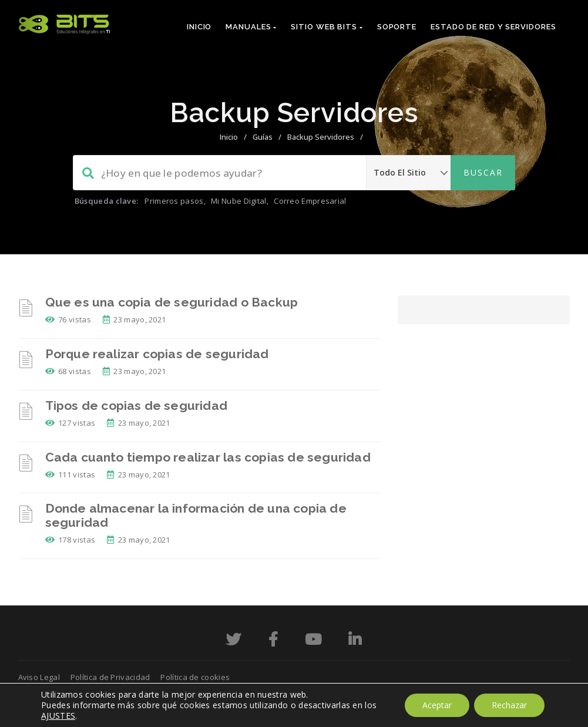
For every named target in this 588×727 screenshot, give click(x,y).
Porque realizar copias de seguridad (157, 354)
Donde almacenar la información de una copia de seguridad (196, 515)
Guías (263, 137)
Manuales (251, 27)
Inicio (199, 27)
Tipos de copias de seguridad (137, 405)
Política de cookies (195, 677)
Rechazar (509, 705)
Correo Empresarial (310, 201)
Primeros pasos (174, 201)
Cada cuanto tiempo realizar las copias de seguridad (208, 457)
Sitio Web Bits (327, 27)
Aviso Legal (39, 677)
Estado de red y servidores (493, 27)
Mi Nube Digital (239, 201)
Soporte (397, 27)
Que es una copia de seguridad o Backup (172, 302)
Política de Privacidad (110, 677)
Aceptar (437, 705)
